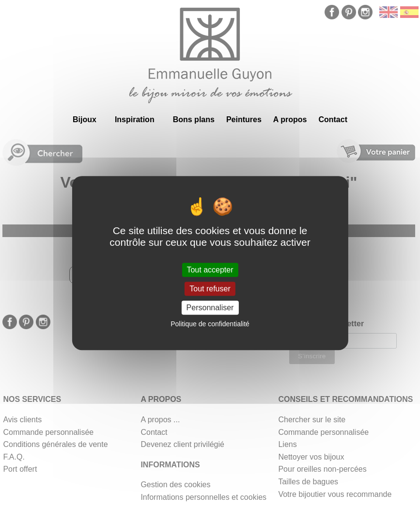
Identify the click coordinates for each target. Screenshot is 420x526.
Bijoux (85, 120)
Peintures (244, 120)
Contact (333, 120)
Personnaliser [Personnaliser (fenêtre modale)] (210, 308)
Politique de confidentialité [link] (210, 324)
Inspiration (135, 120)
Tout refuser (210, 289)
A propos (290, 120)
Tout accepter (210, 270)
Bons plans (194, 120)
